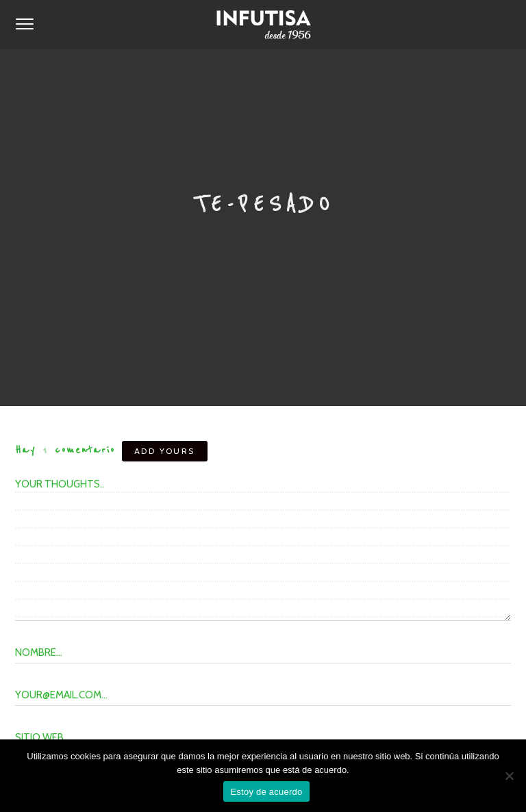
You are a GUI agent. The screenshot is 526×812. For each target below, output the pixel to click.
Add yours (165, 451)
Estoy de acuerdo (266, 792)
